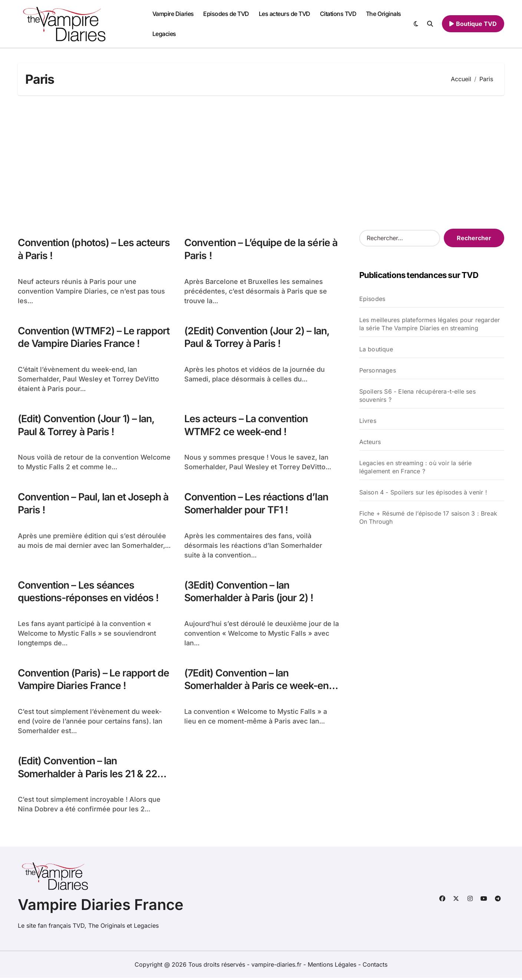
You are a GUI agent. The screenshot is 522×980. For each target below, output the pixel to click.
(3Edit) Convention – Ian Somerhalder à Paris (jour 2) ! (250, 593)
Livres (368, 421)
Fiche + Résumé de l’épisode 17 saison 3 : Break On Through (428, 517)
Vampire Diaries (173, 14)
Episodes (372, 299)
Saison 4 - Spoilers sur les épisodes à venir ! (423, 492)
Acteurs (370, 442)
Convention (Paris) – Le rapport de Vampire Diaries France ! (95, 681)
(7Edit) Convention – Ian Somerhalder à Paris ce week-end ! (261, 687)
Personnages (378, 370)
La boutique (376, 349)
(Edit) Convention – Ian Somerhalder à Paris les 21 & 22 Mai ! (88, 776)
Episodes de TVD (226, 14)
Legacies (164, 34)
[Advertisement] (261, 162)
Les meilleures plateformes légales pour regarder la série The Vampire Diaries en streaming (430, 324)
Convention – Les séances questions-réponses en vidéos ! (89, 593)
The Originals (384, 14)
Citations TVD (338, 14)
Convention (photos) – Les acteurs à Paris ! (77, 249)
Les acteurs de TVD (285, 14)
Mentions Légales (333, 967)
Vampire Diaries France (101, 907)
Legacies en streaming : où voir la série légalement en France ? (416, 467)
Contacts (375, 967)
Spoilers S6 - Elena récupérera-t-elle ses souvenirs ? (417, 395)
